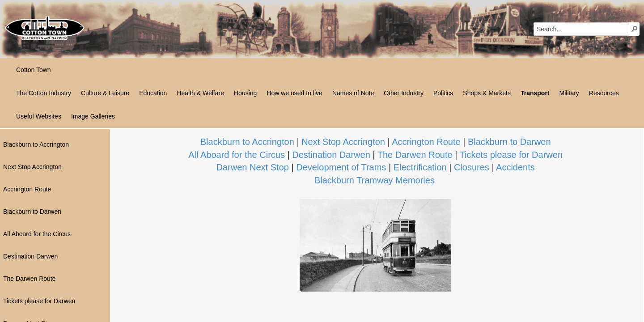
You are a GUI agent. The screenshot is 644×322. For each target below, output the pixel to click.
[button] (635, 29)
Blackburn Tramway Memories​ (375, 180)
